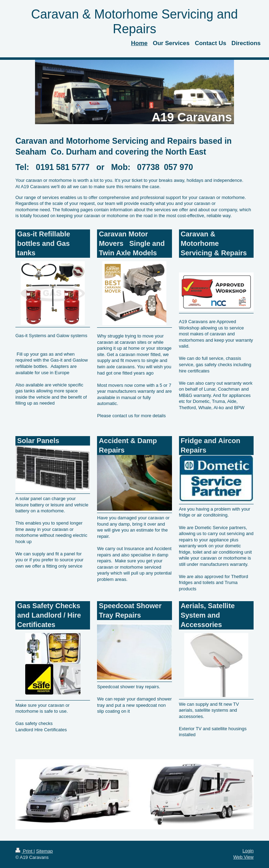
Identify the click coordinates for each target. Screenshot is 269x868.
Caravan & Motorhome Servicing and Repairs (134, 22)
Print (25, 851)
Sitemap (44, 851)
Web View (243, 857)
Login (248, 851)
